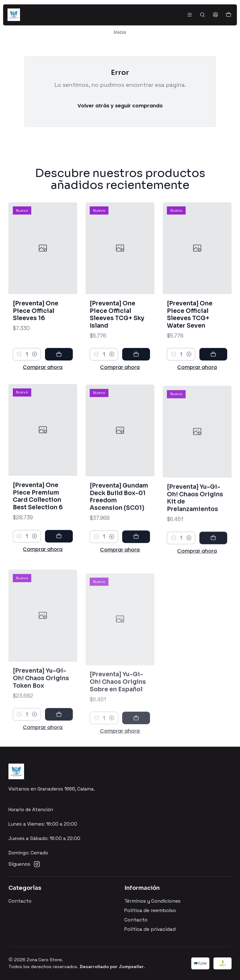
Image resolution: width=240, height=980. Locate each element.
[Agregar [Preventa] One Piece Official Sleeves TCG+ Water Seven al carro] (213, 376)
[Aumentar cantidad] (35, 362)
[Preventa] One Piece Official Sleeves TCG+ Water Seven (190, 336)
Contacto (20, 901)
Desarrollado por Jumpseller (112, 967)
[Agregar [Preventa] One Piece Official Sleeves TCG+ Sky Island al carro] (136, 368)
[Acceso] (215, 15)
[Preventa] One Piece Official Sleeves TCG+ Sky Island (117, 328)
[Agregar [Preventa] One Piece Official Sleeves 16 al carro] (59, 362)
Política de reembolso (150, 910)
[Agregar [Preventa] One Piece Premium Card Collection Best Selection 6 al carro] (59, 565)
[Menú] (190, 15)
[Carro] (228, 15)
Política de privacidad (150, 929)
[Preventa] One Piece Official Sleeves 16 (36, 318)
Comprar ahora (43, 375)
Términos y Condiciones (152, 901)
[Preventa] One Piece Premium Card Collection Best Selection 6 (38, 525)
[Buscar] (202, 15)
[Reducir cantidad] (19, 362)
